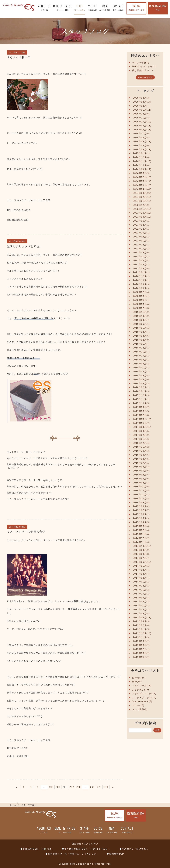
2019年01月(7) (141, 344)
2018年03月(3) (141, 384)
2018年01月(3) (141, 391)
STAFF (80, 8)
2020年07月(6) (141, 292)
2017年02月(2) (141, 435)
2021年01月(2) (141, 272)
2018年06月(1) (141, 372)
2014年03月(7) (141, 574)
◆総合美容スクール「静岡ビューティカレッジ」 (72, 854)
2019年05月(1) (141, 328)
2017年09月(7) (141, 407)
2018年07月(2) (141, 368)
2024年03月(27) (142, 193)
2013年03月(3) (141, 621)
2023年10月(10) (142, 213)
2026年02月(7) (141, 106)
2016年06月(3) (141, 467)
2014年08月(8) (141, 554)
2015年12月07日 (17, 241)
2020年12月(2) (141, 276)
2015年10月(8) (141, 499)
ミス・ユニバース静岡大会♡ (26, 532)
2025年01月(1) (141, 153)
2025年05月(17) (142, 142)
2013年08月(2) (141, 602)
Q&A (105, 8)
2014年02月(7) (141, 578)
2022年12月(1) (141, 229)
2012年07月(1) (141, 649)
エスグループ (91, 844)
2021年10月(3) (141, 249)
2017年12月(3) (141, 395)
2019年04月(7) (141, 332)
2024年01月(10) (142, 201)
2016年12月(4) (141, 443)
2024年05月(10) (142, 185)
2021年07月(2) (141, 257)
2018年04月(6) (141, 380)
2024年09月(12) (142, 169)
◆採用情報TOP (115, 854)
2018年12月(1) (141, 348)
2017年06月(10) (142, 419)
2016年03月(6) (141, 479)
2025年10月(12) (142, 122)
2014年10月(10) (142, 546)
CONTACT (118, 8)
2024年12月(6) (141, 157)
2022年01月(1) (141, 241)
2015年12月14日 (17, 52)
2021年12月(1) (141, 245)
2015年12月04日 (17, 527)
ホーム (13, 805)
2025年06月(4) (141, 138)
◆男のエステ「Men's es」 (134, 849)
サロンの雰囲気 (141, 63)
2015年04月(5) (141, 522)
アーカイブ (145, 91)
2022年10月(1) (141, 233)
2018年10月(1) (141, 356)
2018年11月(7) (141, 352)
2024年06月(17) (142, 181)
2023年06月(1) (141, 221)
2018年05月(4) (141, 376)
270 (99, 787)
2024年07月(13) (142, 177)
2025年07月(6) (141, 134)
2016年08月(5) (141, 459)
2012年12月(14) (142, 633)
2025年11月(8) (141, 118)
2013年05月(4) (141, 614)
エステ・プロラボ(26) (144, 698)
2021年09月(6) (141, 253)
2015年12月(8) (141, 491)
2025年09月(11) (142, 126)
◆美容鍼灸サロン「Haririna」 (37, 849)
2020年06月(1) (141, 296)
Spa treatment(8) (142, 701)
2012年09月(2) (141, 641)
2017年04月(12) (142, 427)
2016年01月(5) (141, 487)
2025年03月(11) (142, 150)
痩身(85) (137, 682)
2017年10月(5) (141, 403)
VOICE (92, 8)
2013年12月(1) (141, 586)
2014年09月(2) (141, 550)
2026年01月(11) (142, 110)
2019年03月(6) (141, 336)
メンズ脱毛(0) (140, 709)
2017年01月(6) (141, 439)
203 (79, 787)
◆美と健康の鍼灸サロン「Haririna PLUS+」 (87, 849)
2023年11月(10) (142, 209)
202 (72, 787)
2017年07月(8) (141, 415)
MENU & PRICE (62, 8)
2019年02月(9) (141, 340)
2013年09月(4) (141, 598)
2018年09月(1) (141, 360)
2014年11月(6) (141, 542)
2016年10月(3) (141, 451)
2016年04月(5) (141, 475)
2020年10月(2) (141, 280)
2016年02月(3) (141, 483)
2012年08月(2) (141, 645)
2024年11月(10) (142, 161)
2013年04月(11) (142, 618)
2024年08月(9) (141, 173)
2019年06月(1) (141, 324)
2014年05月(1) (141, 566)
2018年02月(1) (141, 387)
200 (58, 787)
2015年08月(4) (141, 506)
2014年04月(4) (141, 570)
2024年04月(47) (142, 189)
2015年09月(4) (141, 503)
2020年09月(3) (141, 284)
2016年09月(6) (141, 455)
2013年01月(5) (141, 629)
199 (51, 787)
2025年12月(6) (141, 114)
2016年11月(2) (141, 447)
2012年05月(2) (141, 657)
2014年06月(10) (142, 562)
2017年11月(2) (141, 399)
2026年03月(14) (142, 102)
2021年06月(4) (141, 261)
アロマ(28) (138, 705)
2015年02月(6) (141, 530)
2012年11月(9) (141, 637)
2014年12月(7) (141, 538)
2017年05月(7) (141, 423)
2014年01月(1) (141, 582)
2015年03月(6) (141, 526)
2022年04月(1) (141, 237)
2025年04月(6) (141, 146)
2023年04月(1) (141, 225)
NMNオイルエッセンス (145, 66)
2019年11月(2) (141, 312)
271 (106, 787)
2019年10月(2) (141, 316)
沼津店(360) (139, 678)
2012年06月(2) (141, 653)
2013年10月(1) (141, 594)
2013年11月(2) (141, 590)
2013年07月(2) (141, 606)
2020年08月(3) (141, 288)
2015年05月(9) (141, 518)
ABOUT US (44, 8)
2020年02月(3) (141, 308)
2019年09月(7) (141, 320)
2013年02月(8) (141, 625)
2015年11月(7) (141, 495)
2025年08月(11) (142, 130)
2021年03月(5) (141, 269)
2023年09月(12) (142, 217)
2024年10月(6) (141, 165)
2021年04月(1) (141, 265)
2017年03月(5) (141, 431)
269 (92, 787)
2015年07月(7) (141, 510)
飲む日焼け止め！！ (143, 70)
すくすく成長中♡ (19, 57)
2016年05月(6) (141, 471)
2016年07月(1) (141, 463)
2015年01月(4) (141, 534)
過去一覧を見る (145, 77)
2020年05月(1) (141, 300)
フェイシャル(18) (142, 686)
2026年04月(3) (141, 98)
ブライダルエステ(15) (144, 694)
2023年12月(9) (141, 205)
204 (85, 787)
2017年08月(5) (141, 411)
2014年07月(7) (141, 558)
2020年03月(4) (141, 304)
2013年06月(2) (141, 610)
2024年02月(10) (142, 197)
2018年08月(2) (141, 364)
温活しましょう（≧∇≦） (25, 246)
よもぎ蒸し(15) (141, 690)
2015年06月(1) (141, 514)
